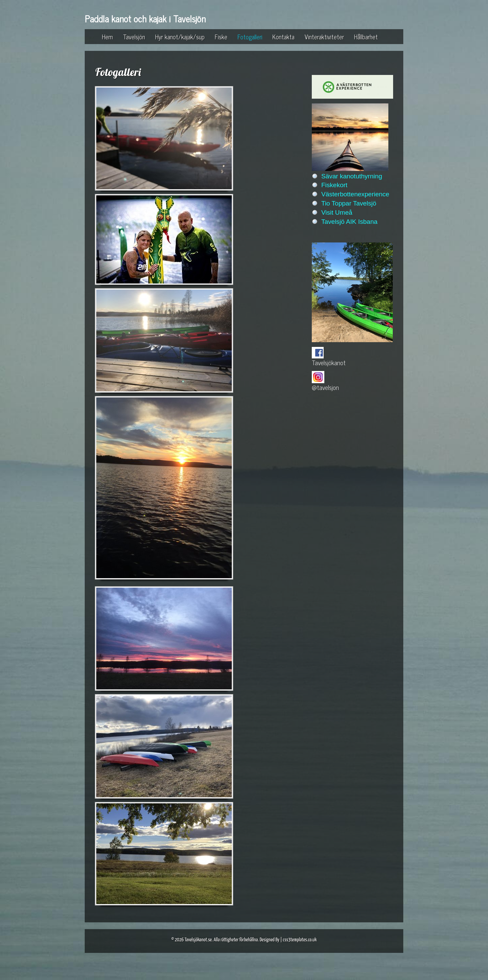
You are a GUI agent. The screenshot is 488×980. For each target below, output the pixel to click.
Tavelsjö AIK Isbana (349, 222)
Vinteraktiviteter (324, 37)
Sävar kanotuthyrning (352, 176)
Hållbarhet (366, 37)
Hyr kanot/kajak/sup (180, 37)
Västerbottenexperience (355, 194)
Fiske (221, 37)
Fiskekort (334, 185)
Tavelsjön (134, 37)
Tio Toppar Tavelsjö (349, 203)
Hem (107, 37)
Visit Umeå (337, 212)
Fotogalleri (250, 37)
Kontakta (283, 37)
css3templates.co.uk (300, 940)
